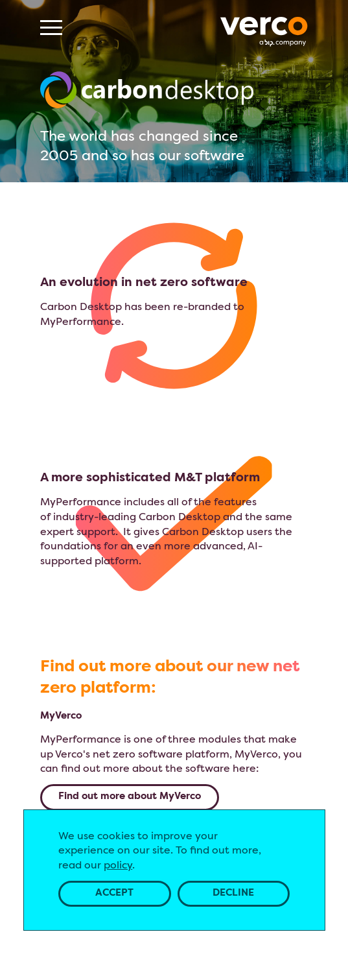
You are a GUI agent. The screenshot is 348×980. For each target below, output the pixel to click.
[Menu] (51, 28)
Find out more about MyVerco (130, 797)
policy (118, 866)
